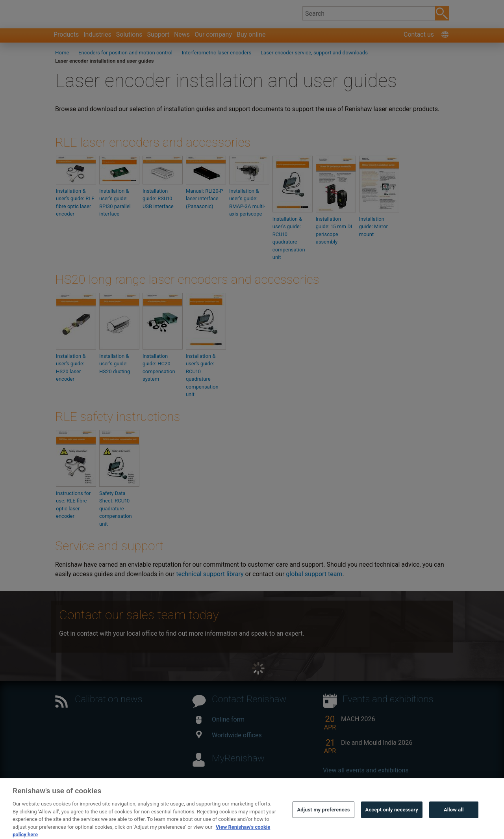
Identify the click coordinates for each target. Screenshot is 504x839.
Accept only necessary (392, 821)
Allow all (454, 821)
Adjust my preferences (323, 821)
